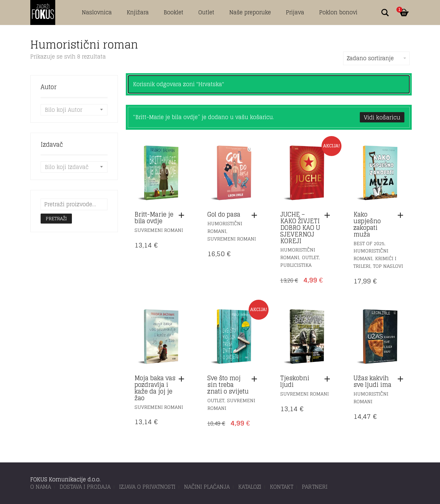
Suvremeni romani (159, 230)
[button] (183, 215)
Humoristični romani (225, 227)
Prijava (295, 12)
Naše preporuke (250, 12)
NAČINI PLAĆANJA (207, 487)
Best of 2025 (369, 243)
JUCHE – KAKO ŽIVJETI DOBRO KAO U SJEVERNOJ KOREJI (300, 227)
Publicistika (296, 265)
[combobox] (74, 110)
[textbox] (74, 110)
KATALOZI (250, 487)
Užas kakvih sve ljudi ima (372, 381)
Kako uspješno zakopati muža (367, 224)
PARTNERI (315, 487)
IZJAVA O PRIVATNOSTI (147, 487)
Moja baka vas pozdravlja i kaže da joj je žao (155, 388)
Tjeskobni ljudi (295, 381)
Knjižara (138, 12)
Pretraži (56, 218)
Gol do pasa (224, 214)
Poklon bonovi (338, 12)
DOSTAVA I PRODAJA (85, 487)
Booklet (174, 12)
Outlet (206, 12)
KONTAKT (282, 487)
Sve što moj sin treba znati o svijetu (228, 385)
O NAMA (41, 487)
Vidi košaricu (382, 117)
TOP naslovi (388, 266)
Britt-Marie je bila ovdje (154, 218)
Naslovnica (97, 12)
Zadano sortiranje (376, 58)
